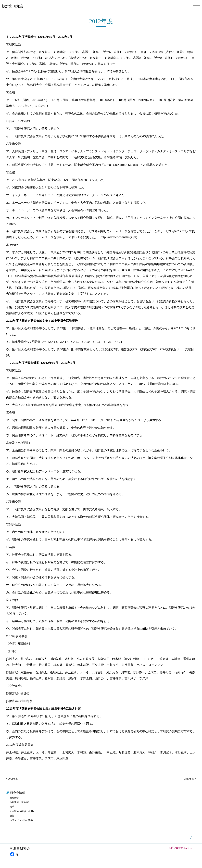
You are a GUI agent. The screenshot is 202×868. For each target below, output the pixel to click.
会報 (12, 816)
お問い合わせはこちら (180, 848)
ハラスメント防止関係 (21, 820)
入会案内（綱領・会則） (22, 811)
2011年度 (13, 779)
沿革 (12, 807)
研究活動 (14, 798)
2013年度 (189, 779)
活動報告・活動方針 (20, 802)
